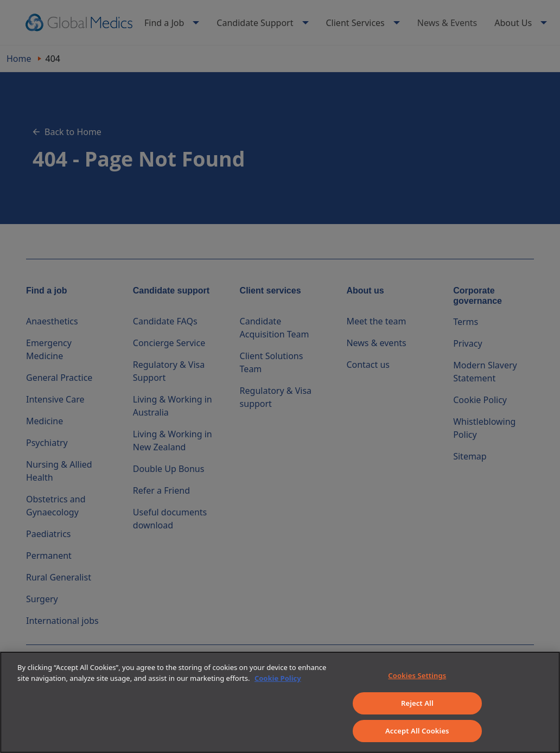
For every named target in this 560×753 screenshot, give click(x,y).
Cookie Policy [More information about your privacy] (278, 678)
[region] (280, 702)
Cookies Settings (417, 675)
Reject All (417, 703)
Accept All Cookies (417, 731)
